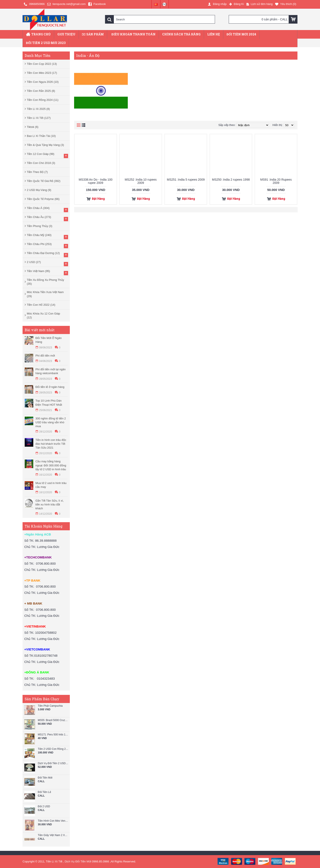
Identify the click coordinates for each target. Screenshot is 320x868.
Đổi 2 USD (44, 807)
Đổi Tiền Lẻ (44, 792)
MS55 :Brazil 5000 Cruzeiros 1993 (53, 720)
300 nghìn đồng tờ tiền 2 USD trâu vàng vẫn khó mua (51, 422)
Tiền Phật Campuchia (50, 706)
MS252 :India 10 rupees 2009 (141, 181)
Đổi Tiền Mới (45, 778)
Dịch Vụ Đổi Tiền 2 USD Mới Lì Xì (53, 763)
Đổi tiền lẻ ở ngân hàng (50, 387)
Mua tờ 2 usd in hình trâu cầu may (51, 485)
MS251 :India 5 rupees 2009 (186, 180)
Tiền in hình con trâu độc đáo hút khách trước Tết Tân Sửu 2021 (51, 444)
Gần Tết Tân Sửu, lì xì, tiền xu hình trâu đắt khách (50, 504)
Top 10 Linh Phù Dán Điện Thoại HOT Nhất (49, 403)
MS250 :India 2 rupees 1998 (231, 180)
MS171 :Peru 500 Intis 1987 (53, 735)
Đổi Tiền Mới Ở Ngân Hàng (49, 340)
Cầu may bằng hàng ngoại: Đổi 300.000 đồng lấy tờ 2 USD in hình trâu (51, 465)
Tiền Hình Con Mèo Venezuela (53, 821)
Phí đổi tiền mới (45, 356)
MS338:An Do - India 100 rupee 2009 (95, 181)
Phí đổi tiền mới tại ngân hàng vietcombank (51, 371)
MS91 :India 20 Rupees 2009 (276, 181)
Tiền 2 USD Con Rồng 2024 (53, 749)
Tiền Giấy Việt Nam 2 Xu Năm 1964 (53, 835)
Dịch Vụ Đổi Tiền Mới (78, 861)
